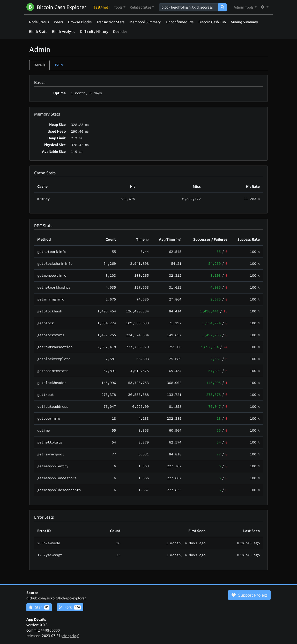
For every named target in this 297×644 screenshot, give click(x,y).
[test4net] (101, 7)
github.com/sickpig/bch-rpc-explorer (56, 598)
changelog (70, 636)
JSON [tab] (59, 65)
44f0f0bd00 (50, 630)
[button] (120, 7)
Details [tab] (39, 65)
